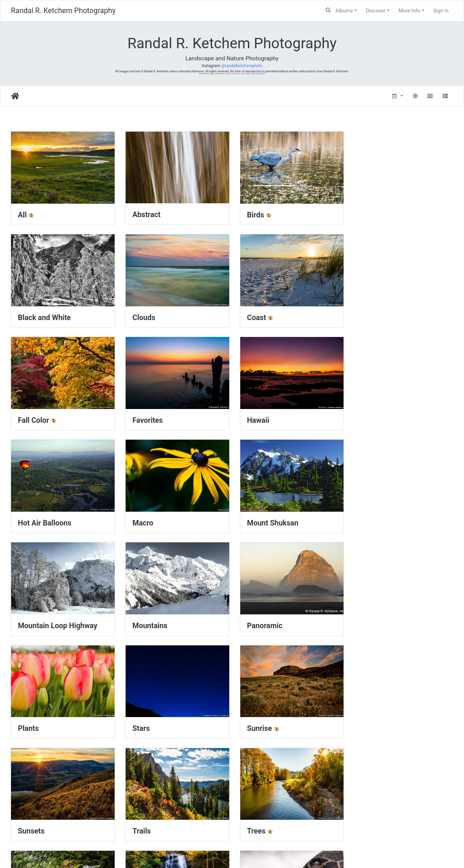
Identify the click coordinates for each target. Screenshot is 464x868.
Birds (253, 214)
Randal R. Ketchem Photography (63, 11)
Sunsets (258, 621)
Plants (368, 519)
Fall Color (260, 315)
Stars (27, 621)
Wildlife (370, 722)
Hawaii (29, 417)
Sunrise (144, 621)
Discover (376, 11)
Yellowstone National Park (174, 825)
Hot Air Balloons (158, 417)
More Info (409, 11)
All (22, 214)
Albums (344, 11)
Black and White (384, 214)
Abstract (145, 213)
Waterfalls (261, 722)
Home (15, 96)
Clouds (29, 315)
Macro (255, 417)
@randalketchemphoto (242, 66)
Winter (29, 824)
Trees (27, 723)
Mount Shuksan (383, 417)
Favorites (373, 315)
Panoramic (262, 519)
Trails (367, 621)
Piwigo (248, 853)
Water (141, 723)
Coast (141, 315)
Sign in (441, 11)
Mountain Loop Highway (58, 519)
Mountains (149, 519)
